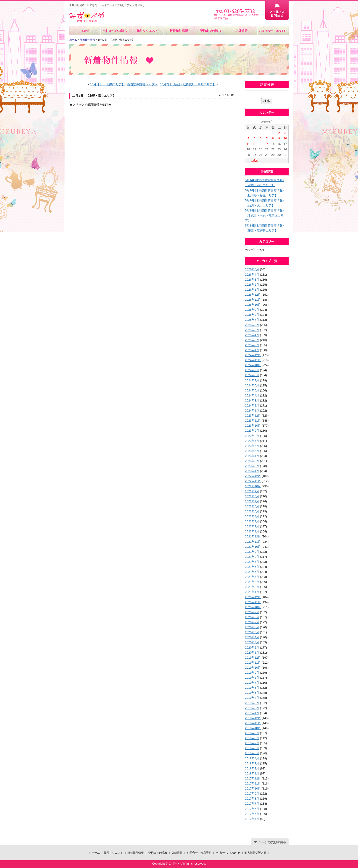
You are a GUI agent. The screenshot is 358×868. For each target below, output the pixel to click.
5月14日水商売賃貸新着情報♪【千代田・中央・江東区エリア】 (265, 215)
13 (261, 144)
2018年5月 (252, 753)
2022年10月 (253, 486)
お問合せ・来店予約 (273, 31)
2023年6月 (252, 446)
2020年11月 (253, 602)
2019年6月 (252, 688)
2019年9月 (252, 673)
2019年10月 (253, 668)
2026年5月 (252, 269)
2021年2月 (252, 587)
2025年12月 (253, 295)
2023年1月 (252, 471)
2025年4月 (252, 335)
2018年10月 (253, 728)
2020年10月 (253, 607)
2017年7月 (252, 804)
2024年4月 (252, 395)
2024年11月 (253, 360)
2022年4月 (252, 516)
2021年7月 (252, 562)
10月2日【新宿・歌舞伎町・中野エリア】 (188, 84)
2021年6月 (252, 567)
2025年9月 (252, 310)
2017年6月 (252, 809)
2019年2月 (252, 708)
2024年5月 (252, 390)
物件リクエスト (148, 31)
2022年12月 (253, 476)
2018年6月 (252, 748)
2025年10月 (253, 305)
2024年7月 (252, 380)
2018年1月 (252, 773)
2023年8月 (252, 436)
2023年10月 (253, 426)
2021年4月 (252, 577)
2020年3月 (252, 642)
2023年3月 (252, 461)
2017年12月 (253, 778)
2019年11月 (253, 663)
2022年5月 (252, 511)
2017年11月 (253, 783)
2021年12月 (253, 536)
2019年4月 (252, 698)
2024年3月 (252, 400)
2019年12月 (253, 658)
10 (285, 138)
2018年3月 (252, 763)
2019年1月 (252, 713)
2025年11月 (253, 300)
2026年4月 (252, 275)
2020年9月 (252, 612)
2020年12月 (253, 597)
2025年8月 (252, 315)
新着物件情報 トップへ (142, 84)
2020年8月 (252, 617)
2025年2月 (252, 345)
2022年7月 (252, 501)
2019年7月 (252, 683)
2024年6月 (252, 385)
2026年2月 (252, 285)
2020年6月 (252, 627)
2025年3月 (252, 340)
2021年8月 (252, 557)
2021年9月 (252, 552)
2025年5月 (252, 330)
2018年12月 (253, 718)
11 (248, 144)
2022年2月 (252, 526)
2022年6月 (252, 506)
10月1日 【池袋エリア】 (107, 84)
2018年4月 (252, 758)
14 (267, 144)
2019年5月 (252, 693)
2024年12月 (253, 355)
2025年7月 (252, 320)
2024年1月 (252, 411)
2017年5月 (252, 814)
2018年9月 (252, 733)
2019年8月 (252, 678)
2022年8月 (252, 496)
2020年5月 (252, 632)
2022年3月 (252, 521)
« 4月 (254, 160)
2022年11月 (253, 481)
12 (254, 144)
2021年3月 (252, 582)
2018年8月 (252, 738)
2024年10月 (253, 365)
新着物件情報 (179, 31)
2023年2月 (252, 466)
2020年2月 (252, 648)
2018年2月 (252, 768)
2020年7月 (252, 622)
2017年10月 (253, 788)
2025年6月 (252, 325)
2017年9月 (252, 794)
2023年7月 (252, 441)
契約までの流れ (210, 31)
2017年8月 (252, 799)
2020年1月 (252, 653)
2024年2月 (252, 405)
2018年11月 (253, 723)
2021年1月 (252, 592)
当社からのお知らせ (116, 31)
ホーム (85, 31)
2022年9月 (252, 491)
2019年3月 (252, 703)
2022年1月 (252, 531)
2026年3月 (252, 280)
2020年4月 (252, 637)
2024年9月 (252, 370)
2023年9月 (252, 431)
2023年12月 (253, 416)
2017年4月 (252, 819)
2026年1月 (252, 290)
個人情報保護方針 (255, 853)
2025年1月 (252, 350)
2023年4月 (252, 456)
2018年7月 (252, 743)
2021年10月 (253, 547)
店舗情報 (241, 31)
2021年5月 (252, 572)
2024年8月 (252, 375)
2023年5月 (252, 451)
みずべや (87, 17)
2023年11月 (253, 421)
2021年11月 (253, 542)
